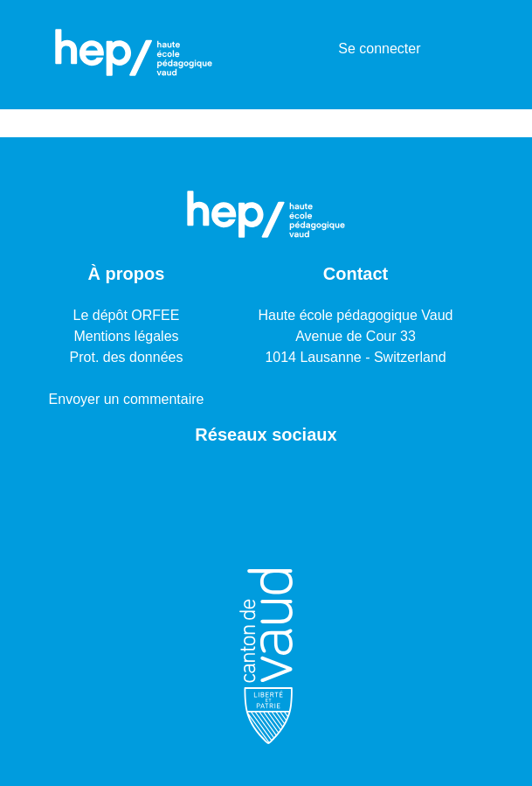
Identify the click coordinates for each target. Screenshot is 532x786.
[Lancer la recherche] (297, 49)
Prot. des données (127, 357)
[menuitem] (322, 49)
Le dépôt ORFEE (127, 315)
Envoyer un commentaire (127, 399)
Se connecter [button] (380, 49)
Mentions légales (126, 336)
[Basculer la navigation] (465, 49)
